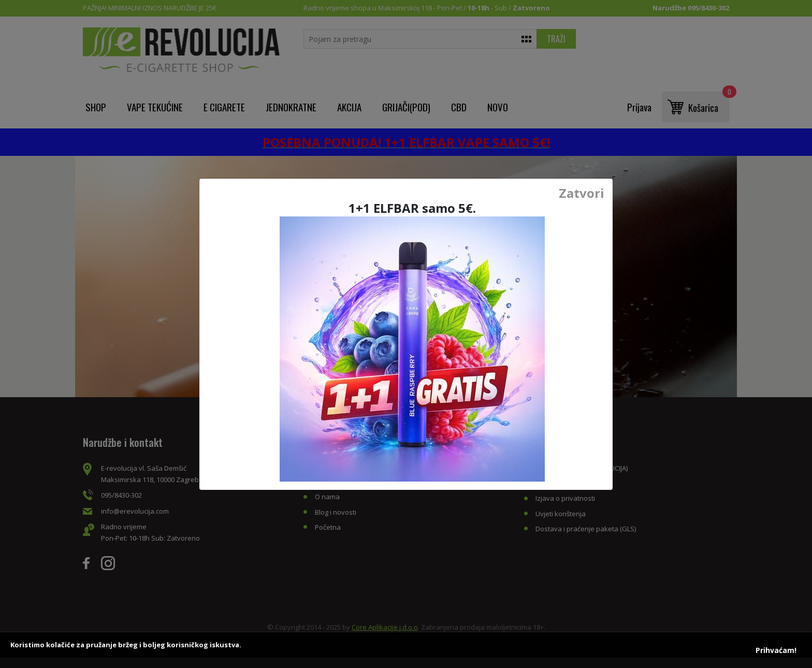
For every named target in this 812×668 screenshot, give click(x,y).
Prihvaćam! (776, 650)
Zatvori (582, 193)
